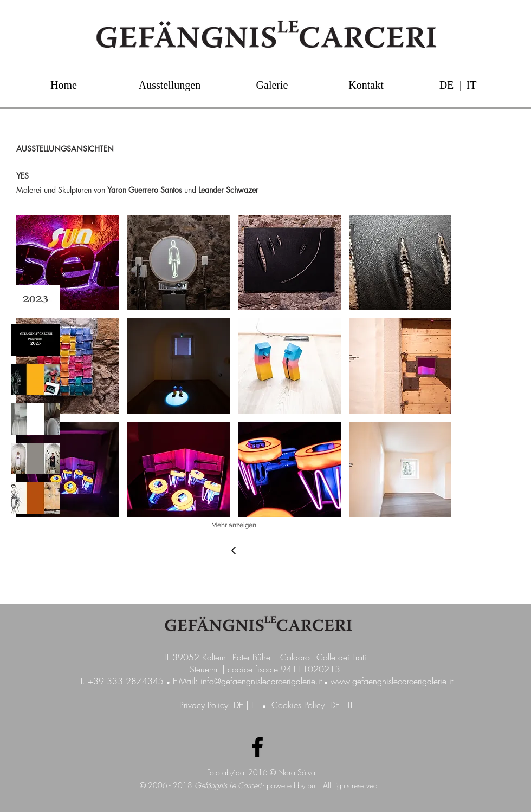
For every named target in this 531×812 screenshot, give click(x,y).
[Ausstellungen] (170, 85)
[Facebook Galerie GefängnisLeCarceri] (257, 747)
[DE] (446, 85)
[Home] (64, 85)
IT (254, 705)
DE (238, 705)
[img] (35, 300)
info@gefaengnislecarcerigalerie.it (261, 681)
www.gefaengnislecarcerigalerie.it (392, 681)
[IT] (471, 85)
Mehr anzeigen (234, 525)
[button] (461, 85)
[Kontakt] (366, 85)
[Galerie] (272, 85)
